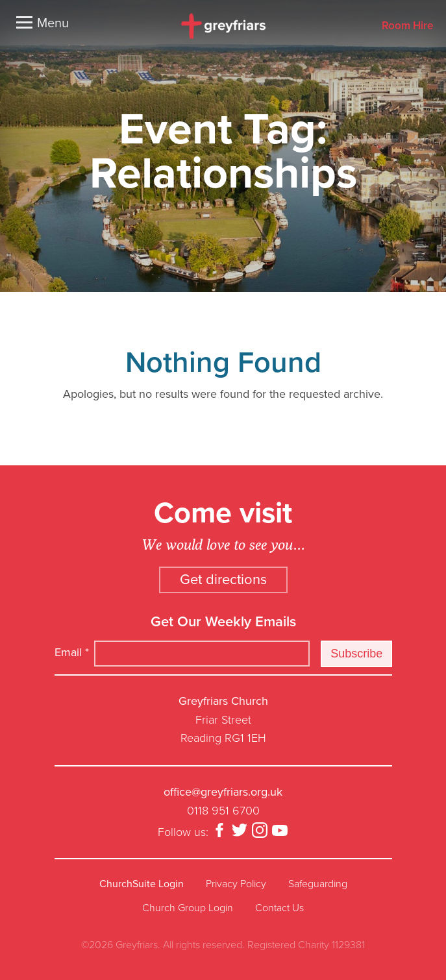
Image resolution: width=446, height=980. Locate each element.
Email (72, 652)
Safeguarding (318, 884)
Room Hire (407, 26)
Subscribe (356, 654)
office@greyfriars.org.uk (223, 792)
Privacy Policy (236, 884)
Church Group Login (188, 908)
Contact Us (279, 908)
